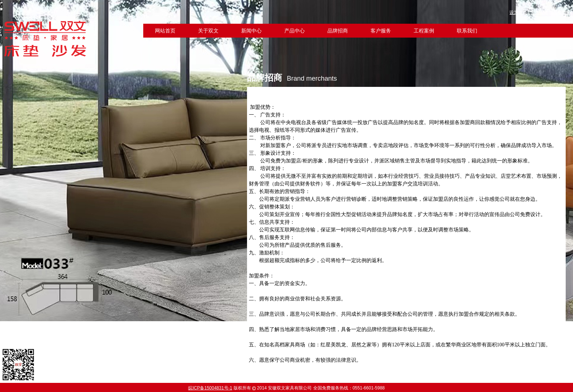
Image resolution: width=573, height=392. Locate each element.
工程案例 (424, 31)
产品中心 (295, 31)
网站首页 (165, 31)
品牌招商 (338, 31)
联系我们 (467, 31)
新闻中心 (251, 31)
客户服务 (381, 31)
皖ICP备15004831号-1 (210, 388)
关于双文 (208, 31)
